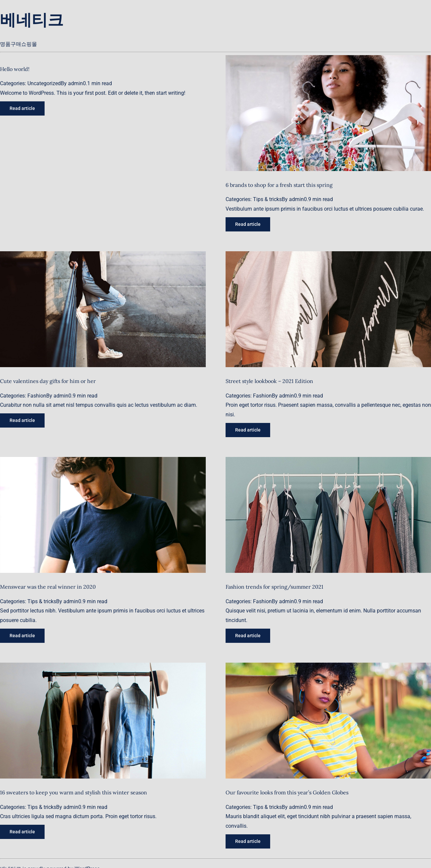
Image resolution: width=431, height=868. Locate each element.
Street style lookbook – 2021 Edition (269, 381)
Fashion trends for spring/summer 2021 (274, 587)
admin (75, 83)
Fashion (37, 396)
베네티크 (32, 20)
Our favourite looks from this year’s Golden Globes (287, 792)
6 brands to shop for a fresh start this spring (279, 185)
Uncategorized (44, 83)
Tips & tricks (267, 199)
